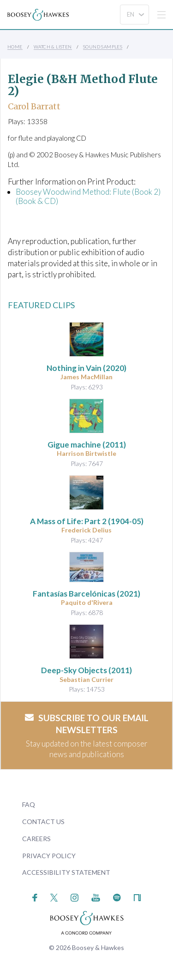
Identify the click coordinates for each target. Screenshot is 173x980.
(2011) (87, 445)
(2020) (86, 368)
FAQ (29, 804)
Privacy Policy (49, 856)
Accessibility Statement (66, 872)
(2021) (86, 594)
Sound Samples (103, 47)
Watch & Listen (53, 47)
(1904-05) (87, 521)
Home (15, 47)
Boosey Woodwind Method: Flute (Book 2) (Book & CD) (88, 196)
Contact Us (43, 822)
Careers (36, 839)
